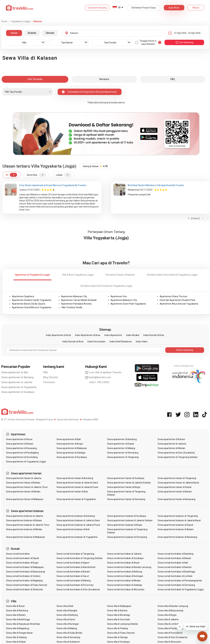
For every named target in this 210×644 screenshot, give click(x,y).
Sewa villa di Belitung (67, 615)
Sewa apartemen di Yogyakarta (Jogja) (26, 462)
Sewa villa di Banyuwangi (170, 611)
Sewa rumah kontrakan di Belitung (125, 572)
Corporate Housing (97, 8)
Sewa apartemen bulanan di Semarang (127, 537)
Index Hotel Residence (121, 342)
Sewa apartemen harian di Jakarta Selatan (129, 483)
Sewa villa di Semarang (68, 637)
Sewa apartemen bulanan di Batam (176, 529)
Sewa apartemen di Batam (171, 439)
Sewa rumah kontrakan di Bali (173, 563)
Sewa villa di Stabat (16, 642)
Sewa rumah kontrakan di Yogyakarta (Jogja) (181, 589)
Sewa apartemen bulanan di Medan (24, 529)
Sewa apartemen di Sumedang (22, 457)
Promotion (49, 382)
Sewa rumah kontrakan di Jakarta (124, 554)
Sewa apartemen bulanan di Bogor (125, 525)
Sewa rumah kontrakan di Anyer (123, 563)
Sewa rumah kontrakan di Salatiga (125, 585)
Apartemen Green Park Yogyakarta (128, 304)
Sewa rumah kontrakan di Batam (73, 572)
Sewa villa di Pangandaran (19, 633)
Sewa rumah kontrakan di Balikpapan (25, 567)
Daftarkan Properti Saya (143, 8)
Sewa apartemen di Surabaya (18, 392)
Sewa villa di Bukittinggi (18, 619)
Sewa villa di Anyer (16, 606)
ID (119, 7)
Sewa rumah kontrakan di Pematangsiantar (180, 581)
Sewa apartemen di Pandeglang (22, 453)
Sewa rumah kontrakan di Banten (175, 567)
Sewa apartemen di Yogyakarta (19, 387)
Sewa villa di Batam (16, 615)
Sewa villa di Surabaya (118, 642)
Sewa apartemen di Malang (121, 448)
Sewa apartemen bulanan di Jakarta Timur (28, 525)
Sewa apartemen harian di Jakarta (24, 478)
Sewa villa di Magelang (18, 628)
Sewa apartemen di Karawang (21, 448)
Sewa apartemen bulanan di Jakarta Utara (78, 520)
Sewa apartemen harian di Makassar (25, 499)
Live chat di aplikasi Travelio (103, 372)
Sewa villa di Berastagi (118, 615)
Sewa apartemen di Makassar (72, 448)
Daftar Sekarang (185, 350)
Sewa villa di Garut (66, 619)
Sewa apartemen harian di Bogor (124, 487)
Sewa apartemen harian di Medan (23, 492)
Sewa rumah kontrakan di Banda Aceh (76, 567)
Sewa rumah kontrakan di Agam (73, 563)
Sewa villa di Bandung (17, 611)
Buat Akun (174, 8)
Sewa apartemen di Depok (121, 444)
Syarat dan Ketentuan (68, 420)
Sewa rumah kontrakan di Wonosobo (126, 589)
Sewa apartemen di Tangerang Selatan (178, 457)
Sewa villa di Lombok (168, 624)
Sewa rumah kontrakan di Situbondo (25, 589)
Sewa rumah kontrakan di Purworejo (75, 585)
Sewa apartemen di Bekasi (20, 444)
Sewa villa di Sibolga (117, 637)
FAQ (46, 372)
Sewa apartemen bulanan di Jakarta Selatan (130, 520)
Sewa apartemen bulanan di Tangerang (178, 516)
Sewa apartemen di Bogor (70, 444)
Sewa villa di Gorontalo (119, 619)
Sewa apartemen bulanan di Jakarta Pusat (78, 525)
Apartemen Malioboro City (124, 300)
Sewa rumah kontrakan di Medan (124, 581)
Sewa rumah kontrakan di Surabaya (125, 558)
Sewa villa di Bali (65, 606)
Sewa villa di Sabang (16, 637)
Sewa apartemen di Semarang (123, 453)
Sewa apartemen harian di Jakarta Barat (178, 483)
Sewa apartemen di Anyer (19, 439)
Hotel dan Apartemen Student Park (177, 300)
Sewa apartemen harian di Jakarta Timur (27, 487)
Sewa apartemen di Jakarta (17, 382)
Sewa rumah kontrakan (18, 554)
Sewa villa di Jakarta (168, 619)
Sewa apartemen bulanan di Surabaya (127, 516)
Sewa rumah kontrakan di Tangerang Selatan (80, 558)
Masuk (196, 8)
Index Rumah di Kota (154, 335)
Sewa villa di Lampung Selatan (123, 624)
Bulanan (32, 33)
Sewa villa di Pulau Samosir (121, 633)
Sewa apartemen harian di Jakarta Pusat (77, 487)
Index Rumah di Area (73, 342)
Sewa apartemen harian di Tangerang (177, 478)
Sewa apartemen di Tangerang (123, 457)
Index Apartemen (113, 335)
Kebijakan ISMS (90, 420)
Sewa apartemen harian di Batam (175, 492)
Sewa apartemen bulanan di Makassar (26, 537)
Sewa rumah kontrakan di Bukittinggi (176, 572)
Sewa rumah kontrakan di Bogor (22, 563)
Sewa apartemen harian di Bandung (75, 478)
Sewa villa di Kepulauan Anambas (23, 624)
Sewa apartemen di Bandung (17, 377)
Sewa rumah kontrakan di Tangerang (75, 554)
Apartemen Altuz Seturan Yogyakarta (179, 304)
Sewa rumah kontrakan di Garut (73, 576)
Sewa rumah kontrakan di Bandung (176, 554)
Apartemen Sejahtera (23, 296)
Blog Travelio (51, 377)
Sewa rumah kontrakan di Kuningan (125, 576)
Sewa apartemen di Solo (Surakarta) (176, 453)
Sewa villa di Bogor (167, 615)
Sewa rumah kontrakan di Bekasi (174, 558)
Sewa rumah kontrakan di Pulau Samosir (27, 585)
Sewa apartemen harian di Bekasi (23, 483)
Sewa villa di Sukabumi (68, 642)
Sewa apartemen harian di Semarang (126, 499)
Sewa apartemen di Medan (171, 448)
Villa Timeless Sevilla (72, 307)
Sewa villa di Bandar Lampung (173, 606)
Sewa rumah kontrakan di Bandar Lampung (129, 567)
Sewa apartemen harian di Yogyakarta (76, 499)
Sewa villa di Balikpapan (119, 606)
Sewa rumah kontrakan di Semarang (176, 585)
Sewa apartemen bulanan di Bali (73, 529)
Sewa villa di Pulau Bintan (69, 633)
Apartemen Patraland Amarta (76, 304)
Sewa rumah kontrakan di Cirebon (23, 576)
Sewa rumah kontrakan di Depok (23, 558)
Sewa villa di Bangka (67, 611)
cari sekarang (184, 42)
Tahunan (50, 33)
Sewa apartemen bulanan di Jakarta (25, 516)
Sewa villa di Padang (118, 628)
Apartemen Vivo (119, 296)
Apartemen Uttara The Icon (174, 296)
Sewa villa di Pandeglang (170, 628)
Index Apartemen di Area (88, 335)
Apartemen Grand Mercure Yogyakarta (32, 307)
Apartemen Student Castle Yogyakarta (32, 300)
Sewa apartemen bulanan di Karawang (177, 537)
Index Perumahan (96, 342)
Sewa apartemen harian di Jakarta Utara (77, 483)
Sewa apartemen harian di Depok (175, 487)
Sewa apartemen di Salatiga (71, 453)
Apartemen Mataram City (74, 296)
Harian (14, 33)
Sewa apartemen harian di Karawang (176, 499)
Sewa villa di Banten (117, 611)
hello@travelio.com (98, 377)
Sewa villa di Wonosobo (169, 642)
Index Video (142, 342)
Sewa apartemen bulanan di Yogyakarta (77, 537)
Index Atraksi (133, 335)
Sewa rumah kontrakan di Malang (74, 581)
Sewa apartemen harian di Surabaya (126, 478)
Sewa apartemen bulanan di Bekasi (24, 520)
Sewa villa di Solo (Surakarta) (172, 637)
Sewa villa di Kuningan (68, 624)
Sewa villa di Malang (67, 628)
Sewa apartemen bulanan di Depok (175, 525)
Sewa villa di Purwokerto (170, 633)
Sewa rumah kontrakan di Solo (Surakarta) (78, 589)
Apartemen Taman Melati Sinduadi (79, 300)
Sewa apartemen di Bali (15, 372)
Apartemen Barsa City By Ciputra (29, 304)
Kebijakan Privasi (45, 420)
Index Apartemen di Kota (58, 335)
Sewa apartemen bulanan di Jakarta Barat (179, 520)
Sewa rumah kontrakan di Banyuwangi (26, 572)
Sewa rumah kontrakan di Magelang (24, 581)
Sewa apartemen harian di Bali (72, 492)
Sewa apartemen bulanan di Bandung (76, 516)
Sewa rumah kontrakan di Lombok (175, 576)
